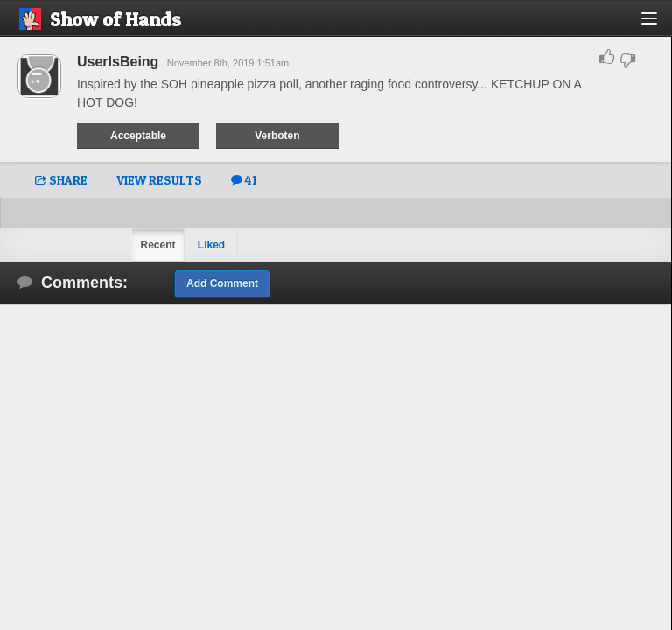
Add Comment (222, 283)
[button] (659, 25)
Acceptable (138, 136)
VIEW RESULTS (159, 180)
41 (244, 180)
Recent (157, 245)
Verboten (277, 136)
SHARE (61, 180)
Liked (211, 245)
